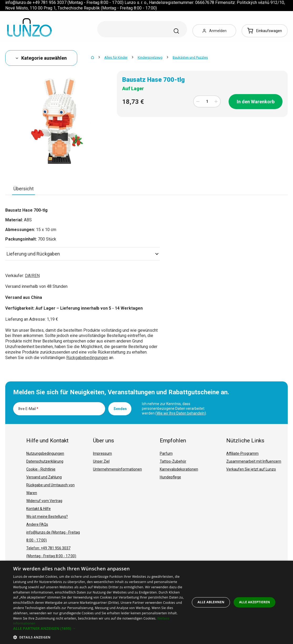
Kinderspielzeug (150, 57)
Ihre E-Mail (28, 409)
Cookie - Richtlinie (41, 469)
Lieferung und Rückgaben (83, 254)
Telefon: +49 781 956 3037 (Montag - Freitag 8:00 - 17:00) (51, 552)
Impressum (102, 453)
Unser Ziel (101, 461)
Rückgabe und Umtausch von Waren (50, 489)
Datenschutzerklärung (45, 461)
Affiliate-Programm (242, 453)
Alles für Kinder (116, 57)
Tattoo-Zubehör (173, 461)
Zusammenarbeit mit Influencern (254, 461)
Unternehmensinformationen (117, 469)
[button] (99, 628)
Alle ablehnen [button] (211, 602)
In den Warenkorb (256, 102)
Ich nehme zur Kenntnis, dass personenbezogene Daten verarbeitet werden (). (174, 408)
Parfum (166, 453)
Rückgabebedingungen (87, 358)
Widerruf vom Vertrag (44, 501)
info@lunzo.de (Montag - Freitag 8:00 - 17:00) (53, 536)
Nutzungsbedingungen (45, 453)
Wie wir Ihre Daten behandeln (181, 413)
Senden (120, 409)
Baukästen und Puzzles (190, 57)
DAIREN (32, 276)
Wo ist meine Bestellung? (47, 517)
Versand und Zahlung (44, 477)
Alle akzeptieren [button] (255, 602)
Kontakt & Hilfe (38, 509)
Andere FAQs (37, 524)
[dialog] (147, 602)
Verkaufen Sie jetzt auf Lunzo (251, 469)
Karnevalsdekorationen (179, 469)
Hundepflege (170, 477)
